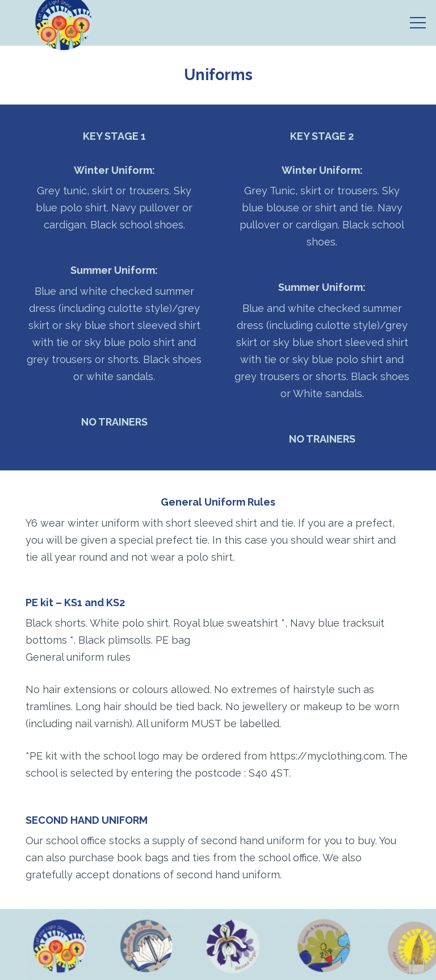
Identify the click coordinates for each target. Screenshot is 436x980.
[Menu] (418, 23)
